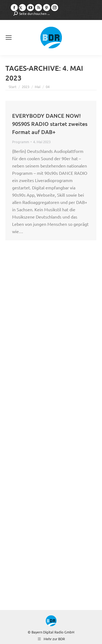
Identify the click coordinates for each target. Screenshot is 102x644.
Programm (21, 142)
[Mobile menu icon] (9, 38)
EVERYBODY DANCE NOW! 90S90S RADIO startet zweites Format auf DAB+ (50, 124)
